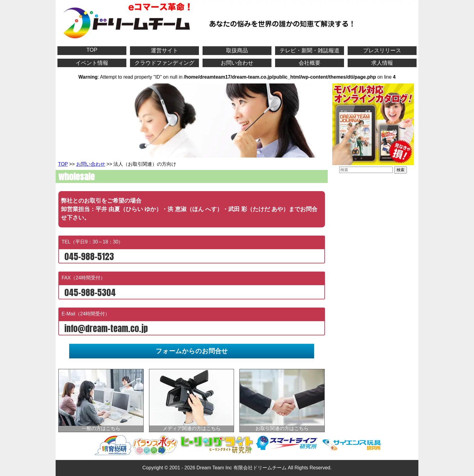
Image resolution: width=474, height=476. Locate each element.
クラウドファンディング (164, 63)
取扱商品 (237, 51)
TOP (92, 50)
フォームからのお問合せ (192, 351)
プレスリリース (382, 51)
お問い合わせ (237, 63)
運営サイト (164, 51)
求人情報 (382, 63)
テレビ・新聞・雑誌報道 (310, 51)
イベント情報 (92, 63)
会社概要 (310, 63)
